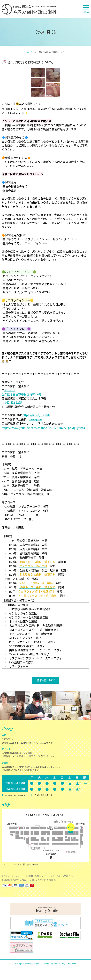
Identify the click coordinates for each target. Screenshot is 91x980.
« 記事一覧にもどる (45, 680)
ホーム (30, 52)
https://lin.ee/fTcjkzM (36, 415)
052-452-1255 (13, 402)
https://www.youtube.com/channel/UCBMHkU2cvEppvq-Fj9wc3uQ (45, 428)
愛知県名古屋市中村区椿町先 (22, 394)
